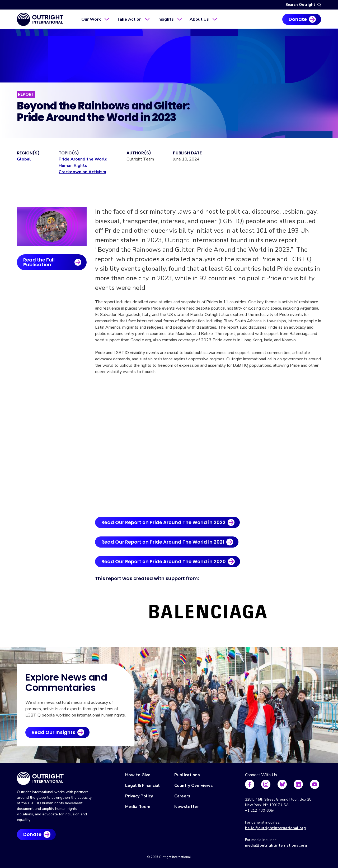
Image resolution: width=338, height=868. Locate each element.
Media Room (138, 807)
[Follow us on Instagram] (266, 784)
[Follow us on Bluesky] (282, 784)
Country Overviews (194, 786)
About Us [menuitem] (199, 19)
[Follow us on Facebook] (250, 784)
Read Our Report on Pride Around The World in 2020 (164, 561)
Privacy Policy (139, 796)
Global (24, 159)
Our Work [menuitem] (91, 19)
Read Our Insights (53, 732)
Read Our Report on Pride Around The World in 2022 (163, 522)
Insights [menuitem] (166, 19)
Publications (187, 775)
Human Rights (73, 166)
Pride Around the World (83, 159)
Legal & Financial (142, 786)
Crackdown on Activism (82, 172)
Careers (182, 796)
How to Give (138, 775)
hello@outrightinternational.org (275, 828)
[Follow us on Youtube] (315, 784)
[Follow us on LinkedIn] (298, 784)
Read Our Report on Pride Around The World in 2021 (163, 542)
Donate (298, 19)
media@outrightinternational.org (276, 845)
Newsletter (187, 807)
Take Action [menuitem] (129, 19)
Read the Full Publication (39, 262)
